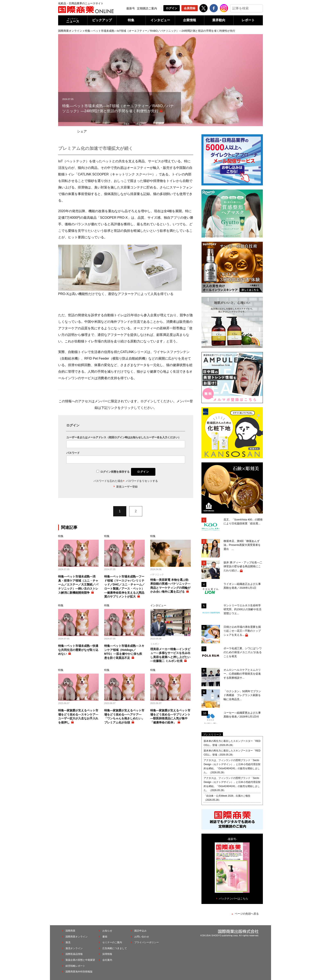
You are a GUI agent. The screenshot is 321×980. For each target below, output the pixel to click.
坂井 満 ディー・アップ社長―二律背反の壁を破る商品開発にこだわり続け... (243, 566)
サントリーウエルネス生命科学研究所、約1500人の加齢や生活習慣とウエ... (242, 609)
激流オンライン (74, 948)
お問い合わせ (142, 937)
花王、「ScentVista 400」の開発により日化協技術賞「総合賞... (243, 522)
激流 (68, 942)
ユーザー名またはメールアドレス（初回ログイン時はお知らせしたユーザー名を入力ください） (124, 437)
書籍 (105, 937)
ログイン (172, 8)
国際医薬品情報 (74, 954)
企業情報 (190, 20)
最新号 (131, 8)
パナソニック (157, 574)
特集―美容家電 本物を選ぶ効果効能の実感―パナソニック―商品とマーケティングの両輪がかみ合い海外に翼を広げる (170, 586)
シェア (82, 131)
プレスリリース (212, 735)
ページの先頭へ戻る (247, 914)
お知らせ (107, 931)
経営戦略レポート (75, 966)
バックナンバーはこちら (233, 899)
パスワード (73, 453)
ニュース (73, 20)
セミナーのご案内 (112, 942)
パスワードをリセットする (142, 481)
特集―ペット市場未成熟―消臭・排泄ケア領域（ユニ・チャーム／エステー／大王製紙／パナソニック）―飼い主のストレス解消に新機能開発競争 (78, 584)
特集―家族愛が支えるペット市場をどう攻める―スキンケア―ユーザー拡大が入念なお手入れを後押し (78, 716)
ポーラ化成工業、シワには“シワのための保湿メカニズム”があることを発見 (243, 652)
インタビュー (160, 20)
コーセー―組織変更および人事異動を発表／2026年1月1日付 (242, 715)
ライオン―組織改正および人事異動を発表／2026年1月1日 (242, 586)
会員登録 (190, 8)
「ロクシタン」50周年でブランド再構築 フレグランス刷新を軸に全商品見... (242, 695)
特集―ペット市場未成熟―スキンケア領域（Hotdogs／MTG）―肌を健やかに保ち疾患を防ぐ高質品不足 (124, 652)
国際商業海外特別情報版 (79, 972)
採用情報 (107, 954)
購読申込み (140, 931)
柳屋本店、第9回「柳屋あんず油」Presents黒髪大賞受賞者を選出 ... (242, 545)
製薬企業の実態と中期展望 (80, 960)
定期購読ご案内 (147, 8)
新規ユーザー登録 (127, 487)
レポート (248, 20)
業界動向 (219, 20)
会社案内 (107, 960)
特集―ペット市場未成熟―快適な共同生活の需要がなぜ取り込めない (78, 650)
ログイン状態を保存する (115, 472)
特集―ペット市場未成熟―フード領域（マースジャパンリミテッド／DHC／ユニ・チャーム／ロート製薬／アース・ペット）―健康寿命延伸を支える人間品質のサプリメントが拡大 (124, 586)
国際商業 (70, 931)
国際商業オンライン (70, 31)
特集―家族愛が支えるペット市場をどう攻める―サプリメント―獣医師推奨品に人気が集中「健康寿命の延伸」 (170, 716)
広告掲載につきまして (115, 948)
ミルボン (155, 644)
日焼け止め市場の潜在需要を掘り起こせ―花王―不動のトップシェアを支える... (242, 631)
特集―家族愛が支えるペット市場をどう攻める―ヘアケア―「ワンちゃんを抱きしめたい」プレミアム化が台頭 (124, 716)
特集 (131, 20)
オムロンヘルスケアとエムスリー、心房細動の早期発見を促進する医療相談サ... (242, 674)
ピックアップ (102, 20)
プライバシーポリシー (147, 942)
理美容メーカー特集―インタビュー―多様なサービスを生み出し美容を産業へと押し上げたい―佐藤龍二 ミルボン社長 (170, 655)
